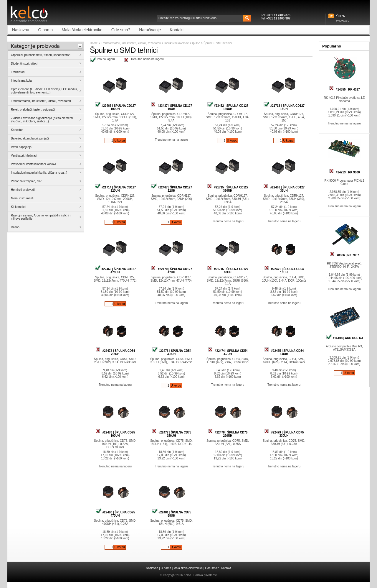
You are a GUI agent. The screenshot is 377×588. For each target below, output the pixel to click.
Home (94, 43)
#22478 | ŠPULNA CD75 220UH (228, 434)
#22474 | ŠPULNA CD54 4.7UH (228, 352)
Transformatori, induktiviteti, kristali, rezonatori (131, 43)
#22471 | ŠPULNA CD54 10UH (284, 271)
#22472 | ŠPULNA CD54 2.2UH (115, 352)
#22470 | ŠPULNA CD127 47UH (171, 271)
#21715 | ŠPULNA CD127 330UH (228, 189)
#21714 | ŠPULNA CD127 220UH (115, 189)
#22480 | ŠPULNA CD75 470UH (115, 514)
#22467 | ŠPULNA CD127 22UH (171, 189)
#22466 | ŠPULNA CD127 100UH (115, 107)
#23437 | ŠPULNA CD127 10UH (171, 107)
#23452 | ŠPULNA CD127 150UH (228, 107)
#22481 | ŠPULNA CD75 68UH (172, 514)
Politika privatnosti (205, 575)
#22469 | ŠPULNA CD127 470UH (115, 271)
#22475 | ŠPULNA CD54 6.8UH (284, 352)
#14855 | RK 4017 (344, 89)
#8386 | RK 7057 (344, 255)
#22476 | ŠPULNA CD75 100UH (115, 434)
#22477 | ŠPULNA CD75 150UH (172, 434)
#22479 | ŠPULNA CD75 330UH (284, 434)
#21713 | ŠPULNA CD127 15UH (284, 107)
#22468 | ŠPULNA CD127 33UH (284, 189)
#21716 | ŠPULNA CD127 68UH (228, 271)
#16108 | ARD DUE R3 (344, 338)
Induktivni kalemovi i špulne (183, 43)
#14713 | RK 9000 (344, 172)
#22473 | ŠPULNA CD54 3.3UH (172, 352)
